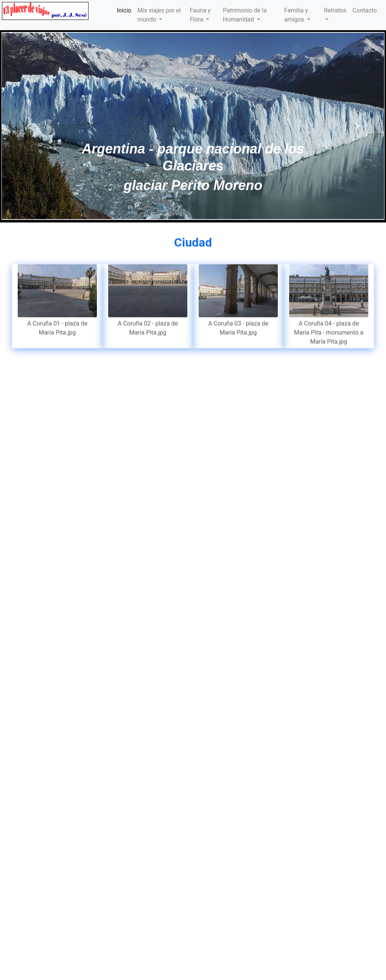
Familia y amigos (296, 15)
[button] (29, 126)
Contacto (365, 10)
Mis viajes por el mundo (159, 15)
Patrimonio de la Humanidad (245, 15)
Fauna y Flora (200, 15)
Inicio (124, 10)
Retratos (335, 10)
